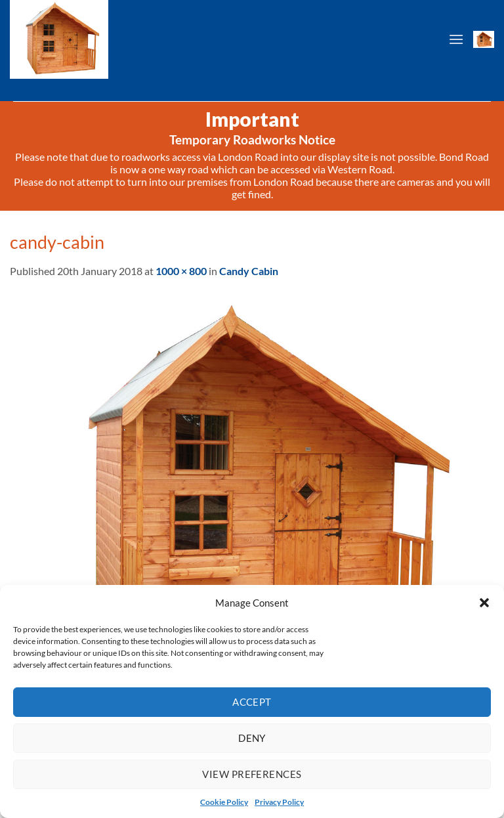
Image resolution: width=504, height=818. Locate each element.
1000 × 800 (181, 271)
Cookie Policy (224, 802)
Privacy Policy (279, 802)
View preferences (252, 774)
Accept (252, 702)
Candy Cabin (249, 271)
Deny (252, 738)
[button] (484, 603)
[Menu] (456, 39)
